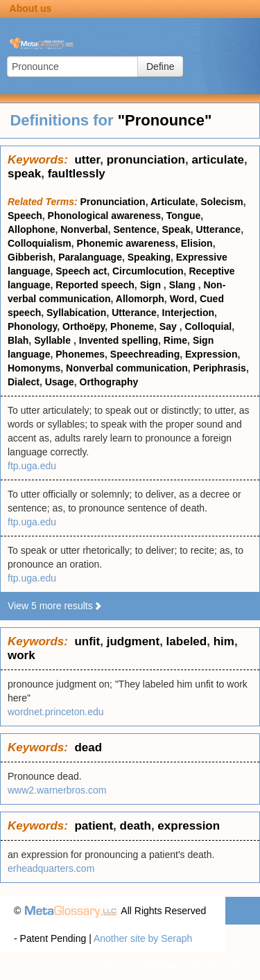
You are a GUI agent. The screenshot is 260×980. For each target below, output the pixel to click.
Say (170, 326)
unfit (87, 641)
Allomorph (140, 299)
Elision (197, 243)
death (136, 826)
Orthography (109, 382)
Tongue (184, 216)
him (224, 641)
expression (189, 826)
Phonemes (80, 354)
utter (87, 160)
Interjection (188, 313)
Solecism (222, 202)
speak (24, 174)
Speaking (149, 257)
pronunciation (146, 160)
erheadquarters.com (51, 868)
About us (31, 8)
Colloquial (208, 326)
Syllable (54, 340)
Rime (175, 340)
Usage (60, 382)
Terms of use (218, 966)
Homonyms (34, 368)
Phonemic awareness (126, 243)
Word (182, 299)
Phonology (32, 326)
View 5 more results (55, 606)
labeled (187, 641)
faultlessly (77, 174)
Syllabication (76, 313)
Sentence (135, 229)
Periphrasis (220, 368)
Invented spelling (119, 340)
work (21, 655)
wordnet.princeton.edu (56, 712)
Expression (211, 354)
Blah (18, 340)
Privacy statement (144, 966)
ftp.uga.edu (32, 466)
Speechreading (145, 354)
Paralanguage (90, 257)
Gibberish (30, 257)
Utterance (219, 229)
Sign (152, 285)
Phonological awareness (104, 216)
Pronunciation (113, 202)
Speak (176, 229)
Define (160, 67)
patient (94, 826)
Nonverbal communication (127, 368)
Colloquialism (40, 243)
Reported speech (95, 285)
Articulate (173, 202)
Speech (25, 216)
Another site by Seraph (143, 938)
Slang (184, 285)
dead (88, 747)
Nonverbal (84, 229)
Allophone (31, 229)
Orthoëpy (84, 326)
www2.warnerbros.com (57, 790)
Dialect (24, 382)
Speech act (81, 271)
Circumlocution (148, 271)
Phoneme (132, 326)
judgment (133, 641)
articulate (218, 160)
